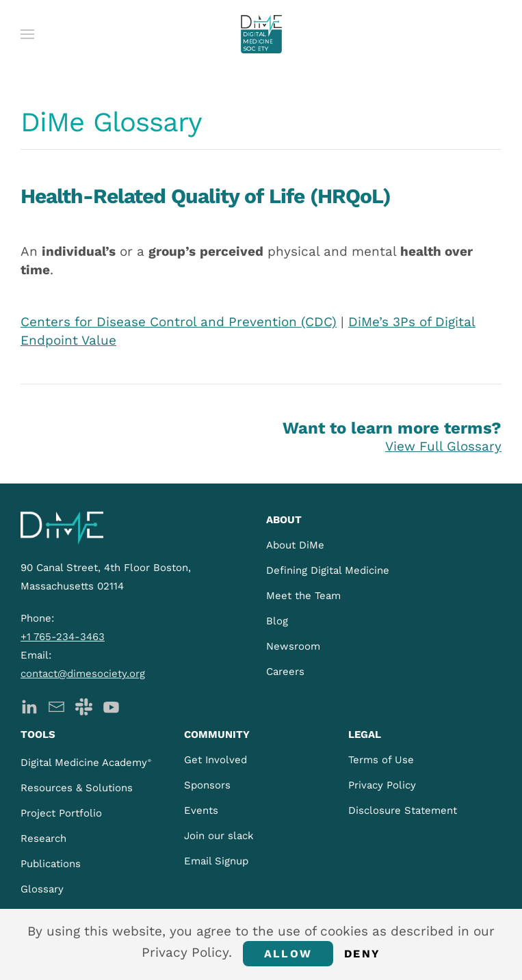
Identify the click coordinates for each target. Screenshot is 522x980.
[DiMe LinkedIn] (29, 705)
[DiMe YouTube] (111, 705)
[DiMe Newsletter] (56, 705)
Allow (288, 954)
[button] (27, 34)
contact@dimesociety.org (83, 674)
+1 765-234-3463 (63, 637)
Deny (362, 954)
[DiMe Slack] (84, 705)
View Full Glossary (443, 446)
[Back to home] (261, 34)
